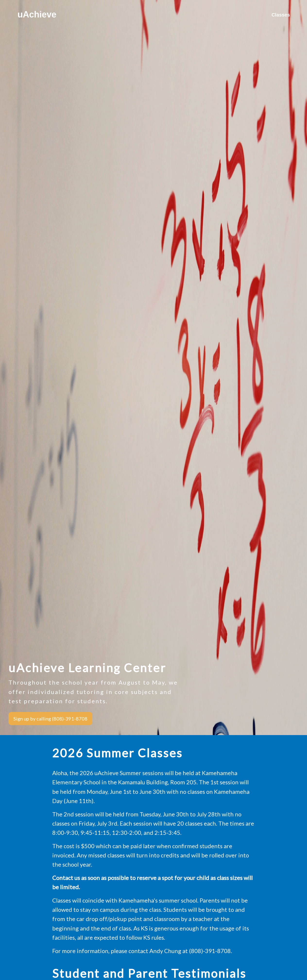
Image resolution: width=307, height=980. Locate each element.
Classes (281, 15)
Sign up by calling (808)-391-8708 (50, 719)
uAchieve (37, 14)
